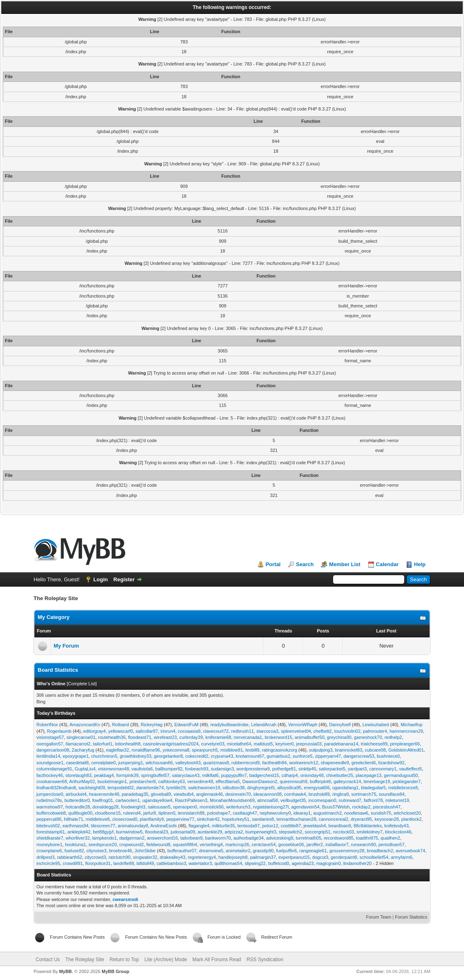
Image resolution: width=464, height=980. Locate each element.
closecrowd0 (125, 819)
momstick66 (212, 807)
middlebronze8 (403, 788)
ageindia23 (303, 863)
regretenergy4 (202, 857)
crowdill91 (73, 863)
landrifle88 (124, 863)
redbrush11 (243, 731)
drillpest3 (45, 857)
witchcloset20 (407, 813)
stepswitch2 (290, 832)
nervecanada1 (248, 737)
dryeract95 (361, 819)
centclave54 (264, 845)
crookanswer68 (52, 781)
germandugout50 (401, 775)
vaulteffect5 (410, 769)
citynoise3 (96, 851)
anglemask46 (209, 794)
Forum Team (379, 917)
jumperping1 (131, 763)
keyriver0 (285, 744)
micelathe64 (239, 744)
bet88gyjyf (103, 832)
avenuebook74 (410, 851)
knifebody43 (396, 826)
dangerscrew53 (359, 756)
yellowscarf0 (121, 731)
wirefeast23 (165, 737)
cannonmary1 (383, 769)
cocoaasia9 (189, 731)
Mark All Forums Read (217, 960)
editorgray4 (94, 731)
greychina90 (339, 737)
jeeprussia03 (309, 744)
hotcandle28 (78, 807)
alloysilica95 (289, 788)
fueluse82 (74, 851)
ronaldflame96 (146, 750)
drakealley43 (173, 857)
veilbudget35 (293, 800)
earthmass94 (76, 826)
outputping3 (321, 750)
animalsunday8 (133, 826)
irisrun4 (168, 731)
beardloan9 (340, 826)
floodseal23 (156, 832)
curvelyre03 (213, 744)
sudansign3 (222, 769)
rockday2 (362, 807)
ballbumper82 (169, 769)
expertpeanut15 (294, 857)
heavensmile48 (104, 794)
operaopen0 (185, 807)
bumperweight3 (261, 832)
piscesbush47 (387, 807)
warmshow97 (50, 807)
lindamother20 (358, 863)
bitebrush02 (48, 826)
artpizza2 (234, 832)
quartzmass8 (216, 763)
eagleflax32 (117, 750)
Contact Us (48, 960)
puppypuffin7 (234, 775)
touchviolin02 (347, 731)
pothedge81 (284, 769)
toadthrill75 (367, 838)
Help (420, 564)
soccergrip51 (318, 832)
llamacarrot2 (78, 744)
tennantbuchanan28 (296, 819)
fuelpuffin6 (287, 851)
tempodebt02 (121, 788)
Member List (345, 564)
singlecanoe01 (81, 737)
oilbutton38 (234, 788)
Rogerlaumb (59, 731)
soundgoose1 (50, 763)
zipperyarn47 (328, 756)
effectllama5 (228, 781)
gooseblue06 (291, 845)
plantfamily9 (152, 819)
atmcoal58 (267, 800)
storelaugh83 (79, 775)
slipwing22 (255, 863)
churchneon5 (104, 756)
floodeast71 (140, 737)
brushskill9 (319, 794)
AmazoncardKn (85, 725)
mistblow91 (232, 750)
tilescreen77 (103, 826)
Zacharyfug (83, 750)
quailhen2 (390, 838)
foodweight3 (133, 807)
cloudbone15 (108, 813)
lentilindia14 (48, 756)
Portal (273, 564)
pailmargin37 (263, 857)
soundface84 (392, 794)
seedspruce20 (102, 845)
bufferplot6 (320, 781)
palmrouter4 (375, 731)
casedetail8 (77, 763)
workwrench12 (304, 763)
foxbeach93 (197, 769)
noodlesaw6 (356, 813)
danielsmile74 (150, 788)
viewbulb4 (184, 794)
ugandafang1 (345, 788)
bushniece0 (388, 756)
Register (124, 579)
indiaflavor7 (337, 845)
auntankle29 (210, 832)
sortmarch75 (364, 794)
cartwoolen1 (127, 800)
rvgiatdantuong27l (271, 807)
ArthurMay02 (82, 781)
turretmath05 (309, 838)
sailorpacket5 (332, 769)
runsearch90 (364, 845)
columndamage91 (54, 769)
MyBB (65, 971)
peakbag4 (104, 775)
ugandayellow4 (157, 800)
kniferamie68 (218, 737)
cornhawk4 (295, 794)
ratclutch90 (119, 857)
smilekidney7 (369, 832)
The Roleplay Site (85, 960)
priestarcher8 (143, 781)
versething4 (211, 845)
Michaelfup (411, 725)
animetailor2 (238, 851)
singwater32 (145, 857)
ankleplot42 (79, 832)
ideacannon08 (267, 794)
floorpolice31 (98, 863)
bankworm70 (218, 838)
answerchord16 (162, 838)
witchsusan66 (159, 763)
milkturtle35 (223, 826)
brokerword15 (278, 737)
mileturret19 (397, 800)
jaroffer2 (315, 845)
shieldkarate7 (50, 838)
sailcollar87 (147, 731)
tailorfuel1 (103, 744)
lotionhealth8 (128, 744)
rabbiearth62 (70, 857)
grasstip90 (263, 851)
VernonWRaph (303, 725)
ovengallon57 (50, 744)
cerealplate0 (104, 763)
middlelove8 (98, 819)
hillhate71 (73, 819)
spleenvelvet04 (296, 731)
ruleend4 (132, 813)
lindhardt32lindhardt (56, 788)
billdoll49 (145, 863)
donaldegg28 (106, 807)
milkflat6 (210, 775)
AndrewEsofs (163, 826)
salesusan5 (159, 807)
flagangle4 (199, 826)
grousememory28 (347, 851)
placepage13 (368, 775)
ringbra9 (340, 794)
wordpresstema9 (253, 769)
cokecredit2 (197, 756)
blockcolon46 (398, 832)
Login (100, 579)
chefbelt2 (323, 731)
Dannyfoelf (340, 725)
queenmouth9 (294, 781)
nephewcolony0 (275, 813)
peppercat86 (49, 819)
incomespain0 (322, 800)
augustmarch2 (327, 813)
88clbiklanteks (368, 826)
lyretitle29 (176, 788)
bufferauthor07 (182, 851)
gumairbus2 (278, 756)
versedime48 (200, 781)
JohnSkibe (145, 851)
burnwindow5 (130, 832)
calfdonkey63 (172, 781)
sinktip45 (307, 769)
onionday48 (312, 775)
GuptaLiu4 (85, 769)
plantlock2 (412, 819)
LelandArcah (264, 725)
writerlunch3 (238, 807)
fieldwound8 (159, 845)
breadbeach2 (380, 851)
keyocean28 (386, 819)
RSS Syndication (265, 960)
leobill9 (252, 750)
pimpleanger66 (405, 744)
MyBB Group (115, 971)
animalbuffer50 (310, 737)
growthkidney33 (136, 756)
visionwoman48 (113, 769)
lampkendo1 (104, 838)
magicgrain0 (329, 863)
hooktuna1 (75, 845)
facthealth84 (275, 763)
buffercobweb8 (51, 813)
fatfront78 (373, 800)
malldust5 (263, 744)
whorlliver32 (78, 838)
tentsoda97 (248, 826)
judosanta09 (183, 832)
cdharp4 (290, 775)
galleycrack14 (347, 781)
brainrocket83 (349, 750)
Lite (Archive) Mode (166, 960)
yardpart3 (357, 769)
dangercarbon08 (53, 750)
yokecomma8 (176, 750)
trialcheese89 (374, 744)
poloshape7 (219, 813)
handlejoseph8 (233, 857)
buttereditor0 (77, 800)
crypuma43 (222, 756)
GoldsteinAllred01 (406, 750)
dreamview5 (211, 851)
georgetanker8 (168, 756)
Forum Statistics (411, 917)
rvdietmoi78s (49, 800)
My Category (54, 617)
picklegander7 (407, 781)
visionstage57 (50, 737)
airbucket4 (76, 794)
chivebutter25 (340, 775)
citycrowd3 (95, 857)
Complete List (82, 684)
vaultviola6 (142, 769)
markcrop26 (237, 845)
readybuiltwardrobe (230, 725)
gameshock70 (368, 737)
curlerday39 (191, 737)
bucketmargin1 (112, 781)
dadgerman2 (132, 838)
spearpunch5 (205, 750)
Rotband (121, 725)
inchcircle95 (48, 863)
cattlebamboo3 (171, 863)
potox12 (270, 826)
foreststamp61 (51, 832)
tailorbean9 (191, 838)
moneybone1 (50, 845)
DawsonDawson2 (260, 781)
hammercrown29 (406, 731)
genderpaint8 (344, 857)
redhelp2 (393, 737)
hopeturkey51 (236, 819)
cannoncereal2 (333, 819)
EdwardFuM (186, 725)
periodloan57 (392, 845)
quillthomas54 (228, 863)
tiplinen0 (167, 813)
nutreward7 (350, 800)
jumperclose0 (50, 794)
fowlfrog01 (102, 800)
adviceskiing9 (280, 838)
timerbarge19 (377, 781)
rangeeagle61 (313, 851)
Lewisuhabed (376, 725)
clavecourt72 (216, 731)
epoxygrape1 (76, 756)
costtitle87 (291, 826)
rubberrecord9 (246, 763)
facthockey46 (50, 775)
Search (305, 564)
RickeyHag (152, 725)
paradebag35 (135, 794)
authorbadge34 (248, 838)
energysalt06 (317, 788)
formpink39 (127, 775)
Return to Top (124, 960)
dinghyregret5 (261, 788)
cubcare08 (375, 750)
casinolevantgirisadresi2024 (171, 744)
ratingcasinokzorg (279, 750)
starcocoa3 (268, 731)
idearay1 (302, 813)
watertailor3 (200, 863)
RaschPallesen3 (191, 800)
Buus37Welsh (336, 807)
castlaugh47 (245, 813)
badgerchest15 (264, 775)
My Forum (66, 646)
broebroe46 (120, 851)
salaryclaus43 (186, 775)
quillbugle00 (80, 813)
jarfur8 (150, 813)
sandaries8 (263, 819)
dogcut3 (320, 857)
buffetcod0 (278, 863)
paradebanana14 (341, 744)
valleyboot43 (188, 763)
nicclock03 (343, 832)
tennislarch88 (191, 813)
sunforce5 (302, 756)
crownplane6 (49, 851)
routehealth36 (111, 737)
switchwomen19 (204, 788)
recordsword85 (339, 838)
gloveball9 (161, 794)
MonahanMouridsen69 (232, 800)
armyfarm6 (402, 857)
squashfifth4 (185, 845)
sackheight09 (92, 788)
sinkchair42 (208, 819)
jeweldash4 (315, 826)
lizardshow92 (392, 763)
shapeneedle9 (335, 763)
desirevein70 (238, 794)
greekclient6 (364, 763)
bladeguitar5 (373, 788)
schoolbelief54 (374, 857)
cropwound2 (131, 845)
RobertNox (47, 725)
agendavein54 (305, 807)
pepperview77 (180, 819)
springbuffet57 (155, 775)
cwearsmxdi (125, 899)
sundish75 (381, 813)
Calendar (387, 564)
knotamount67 (250, 756)
